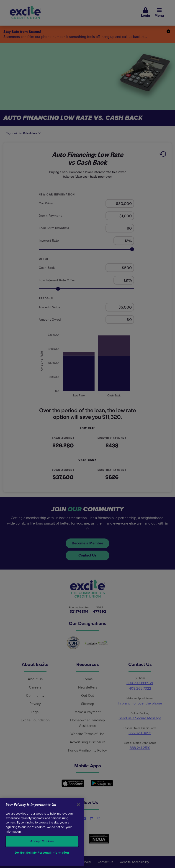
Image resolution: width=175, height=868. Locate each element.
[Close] (78, 805)
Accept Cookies (42, 841)
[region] (42, 832)
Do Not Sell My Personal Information (42, 853)
